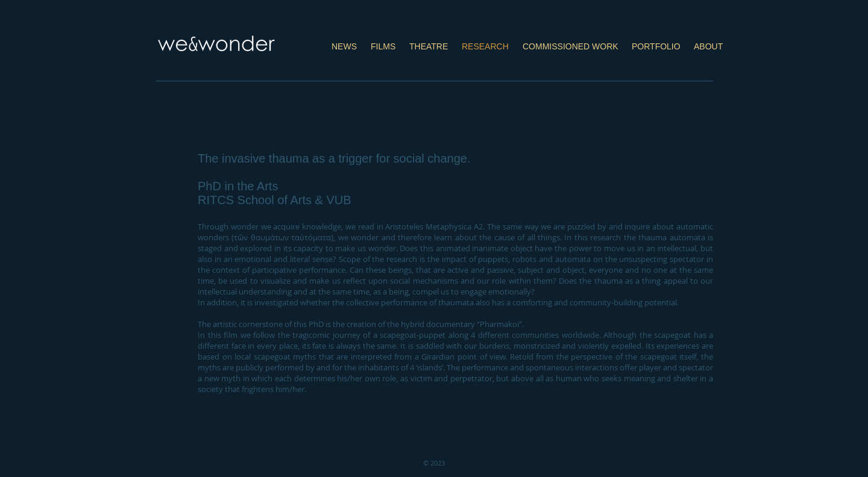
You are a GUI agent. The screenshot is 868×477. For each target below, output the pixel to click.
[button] (383, 41)
